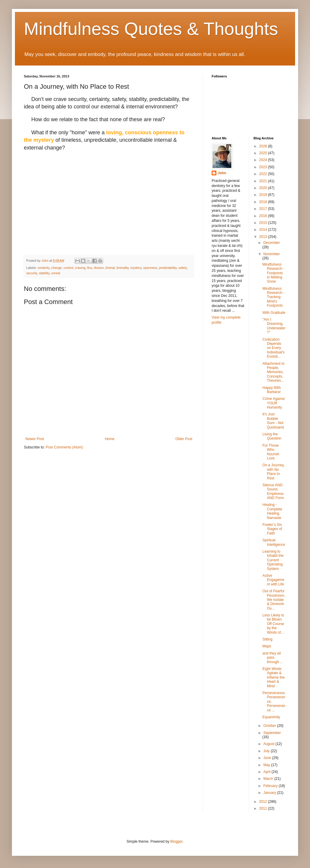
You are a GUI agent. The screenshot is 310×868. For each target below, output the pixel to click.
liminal (110, 268)
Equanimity (271, 717)
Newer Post (35, 439)
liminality (123, 268)
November (271, 254)
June (268, 758)
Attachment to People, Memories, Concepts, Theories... (273, 372)
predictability (168, 268)
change (56, 268)
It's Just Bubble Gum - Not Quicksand (273, 421)
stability (44, 273)
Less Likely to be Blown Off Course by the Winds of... (273, 624)
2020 (263, 188)
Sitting (267, 639)
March (269, 779)
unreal (56, 273)
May (267, 765)
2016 (263, 216)
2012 (263, 802)
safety (183, 268)
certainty (44, 268)
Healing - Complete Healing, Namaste (272, 511)
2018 (263, 202)
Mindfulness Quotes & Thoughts (151, 29)
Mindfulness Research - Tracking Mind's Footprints (273, 297)
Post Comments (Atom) (64, 447)
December (271, 243)
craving (80, 268)
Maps (267, 646)
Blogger (176, 841)
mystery (136, 268)
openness (150, 268)
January (270, 793)
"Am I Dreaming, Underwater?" (274, 326)
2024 (263, 160)
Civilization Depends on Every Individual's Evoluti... (273, 348)
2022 (263, 174)
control (68, 268)
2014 (263, 230)
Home (110, 439)
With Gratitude (274, 313)
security (32, 273)
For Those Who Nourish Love (271, 452)
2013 (263, 237)
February (271, 786)
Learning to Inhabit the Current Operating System (273, 560)
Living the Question (272, 436)
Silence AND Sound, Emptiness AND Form (273, 491)
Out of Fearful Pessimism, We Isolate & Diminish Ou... (274, 600)
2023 (263, 167)
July (267, 751)
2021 (263, 181)
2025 (263, 153)
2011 (263, 808)
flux (90, 268)
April (267, 772)
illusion (99, 268)
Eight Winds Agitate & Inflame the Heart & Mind (273, 677)
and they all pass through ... (273, 658)
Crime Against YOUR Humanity (273, 403)
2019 (263, 195)
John (222, 173)
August (269, 744)
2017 (263, 209)
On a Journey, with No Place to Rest (273, 472)
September (272, 733)
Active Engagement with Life (273, 580)
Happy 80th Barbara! (271, 390)
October (270, 726)
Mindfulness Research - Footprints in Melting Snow (273, 273)
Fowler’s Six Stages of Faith (272, 529)
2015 (263, 223)
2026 (263, 146)
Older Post (184, 439)
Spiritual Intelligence (274, 542)
